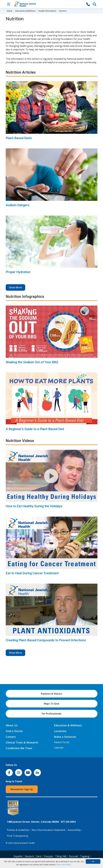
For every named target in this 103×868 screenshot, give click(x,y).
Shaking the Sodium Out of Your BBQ (32, 362)
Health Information (47, 11)
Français (48, 856)
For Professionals (52, 714)
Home (10, 11)
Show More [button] (16, 287)
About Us (12, 725)
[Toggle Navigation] (9, 4)
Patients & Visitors (52, 694)
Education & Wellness (25, 11)
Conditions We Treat (19, 748)
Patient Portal (62, 742)
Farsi (39, 856)
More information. (64, 865)
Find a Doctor (14, 731)
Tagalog (85, 856)
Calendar (59, 748)
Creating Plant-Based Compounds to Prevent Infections (46, 640)
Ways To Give (51, 704)
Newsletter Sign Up (22, 789)
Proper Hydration (18, 272)
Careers (11, 737)
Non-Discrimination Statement (48, 830)
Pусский (73, 856)
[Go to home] (48, 4)
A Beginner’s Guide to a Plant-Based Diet (35, 429)
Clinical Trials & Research (22, 742)
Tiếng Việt (61, 856)
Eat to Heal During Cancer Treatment (32, 573)
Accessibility (74, 830)
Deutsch (29, 856)
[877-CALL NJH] (88, 4)
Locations (60, 731)
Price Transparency (18, 836)
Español (18, 856)
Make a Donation (65, 737)
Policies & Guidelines (18, 830)
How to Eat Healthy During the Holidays (34, 506)
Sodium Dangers (18, 205)
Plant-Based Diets (19, 138)
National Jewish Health (24, 843)
